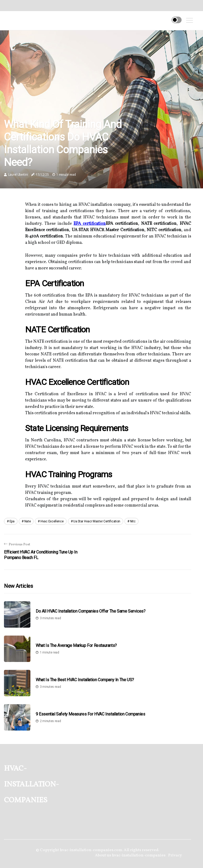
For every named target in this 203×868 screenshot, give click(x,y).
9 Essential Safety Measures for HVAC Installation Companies (90, 714)
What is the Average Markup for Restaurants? (76, 645)
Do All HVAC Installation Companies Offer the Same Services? (91, 611)
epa (12, 521)
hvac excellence (52, 521)
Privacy (175, 855)
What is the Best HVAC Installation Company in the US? (85, 680)
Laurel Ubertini (18, 175)
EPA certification (90, 224)
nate (28, 521)
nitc (133, 521)
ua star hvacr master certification (97, 521)
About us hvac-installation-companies (130, 855)
